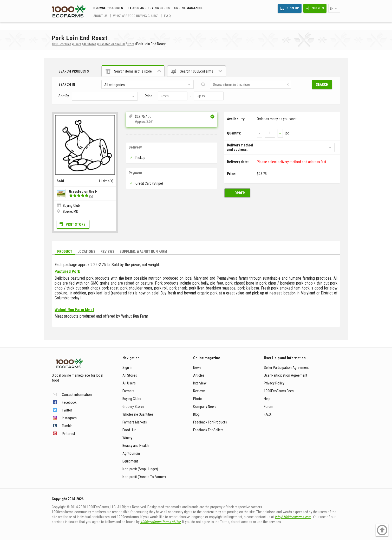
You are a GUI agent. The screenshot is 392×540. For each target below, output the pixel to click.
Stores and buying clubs (149, 8)
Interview (200, 383)
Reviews (107, 252)
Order (240, 193)
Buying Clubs (132, 399)
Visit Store (76, 224)
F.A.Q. (168, 16)
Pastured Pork (67, 271)
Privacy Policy (274, 383)
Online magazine (188, 8)
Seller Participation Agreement (286, 368)
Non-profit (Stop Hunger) (140, 469)
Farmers (128, 391)
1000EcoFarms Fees (279, 391)
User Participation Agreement (286, 375)
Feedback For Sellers (208, 430)
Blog (196, 414)
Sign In (318, 8)
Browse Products (108, 8)
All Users (129, 383)
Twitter (67, 410)
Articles (199, 375)
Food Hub (129, 430)
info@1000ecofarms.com (293, 517)
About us (100, 16)
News (197, 368)
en (332, 8)
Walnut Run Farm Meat (74, 310)
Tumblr (67, 426)
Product (65, 252)
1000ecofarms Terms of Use (161, 522)
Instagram (69, 418)
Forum (269, 407)
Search (322, 85)
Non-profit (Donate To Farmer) (144, 477)
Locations (86, 252)
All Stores (130, 375)
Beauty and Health (136, 446)
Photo (198, 399)
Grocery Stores (133, 407)
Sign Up (293, 8)
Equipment (130, 461)
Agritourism (131, 453)
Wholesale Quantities (138, 414)
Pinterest (68, 434)
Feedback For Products (210, 422)
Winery (127, 438)
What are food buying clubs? (136, 16)
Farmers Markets (135, 422)
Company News (205, 407)
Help (267, 399)
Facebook (69, 402)
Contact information (77, 395)
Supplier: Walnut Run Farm (143, 252)
